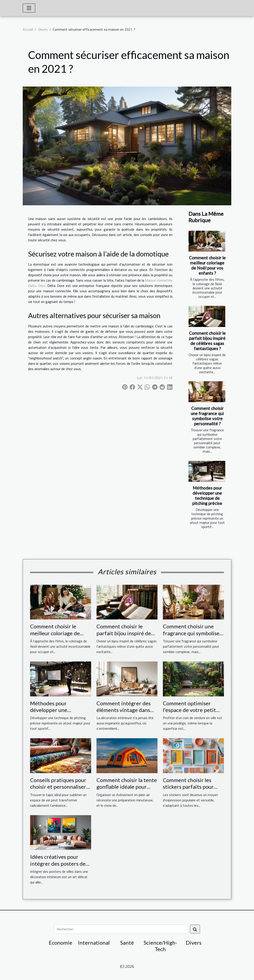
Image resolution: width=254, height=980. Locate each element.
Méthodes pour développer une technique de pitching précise (207, 496)
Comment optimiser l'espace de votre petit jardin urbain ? (189, 710)
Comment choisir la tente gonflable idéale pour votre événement (127, 787)
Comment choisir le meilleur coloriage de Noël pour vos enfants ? (207, 265)
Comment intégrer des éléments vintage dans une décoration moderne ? (126, 713)
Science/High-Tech (160, 946)
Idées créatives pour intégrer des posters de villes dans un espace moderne (58, 867)
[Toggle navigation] (29, 8)
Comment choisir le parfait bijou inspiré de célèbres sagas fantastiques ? (207, 341)
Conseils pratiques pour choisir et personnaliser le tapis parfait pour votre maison (58, 790)
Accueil (28, 29)
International (94, 943)
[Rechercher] (121, 929)
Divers (43, 29)
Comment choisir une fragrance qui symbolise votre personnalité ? (207, 416)
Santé (127, 943)
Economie (60, 943)
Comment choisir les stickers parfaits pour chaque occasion (188, 787)
